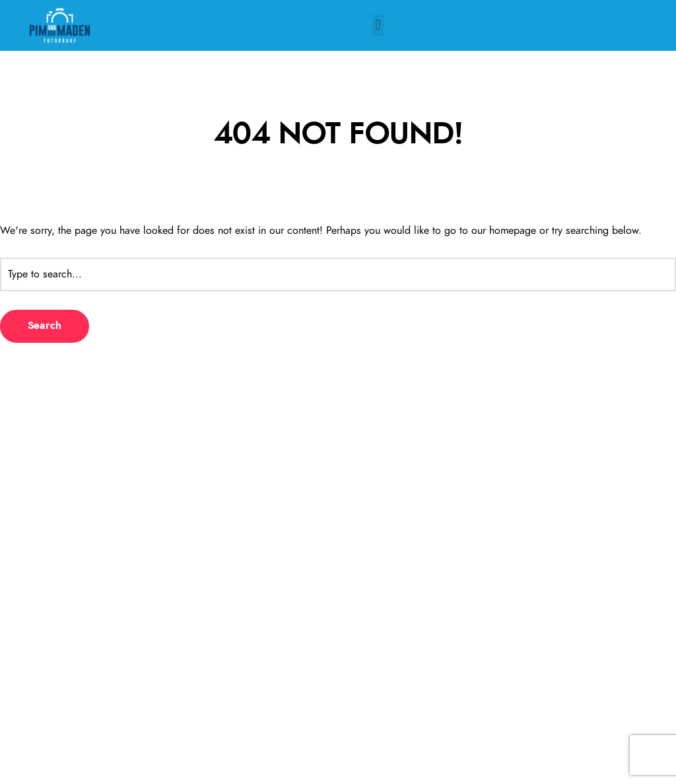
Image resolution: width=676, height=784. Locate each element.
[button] (378, 25)
